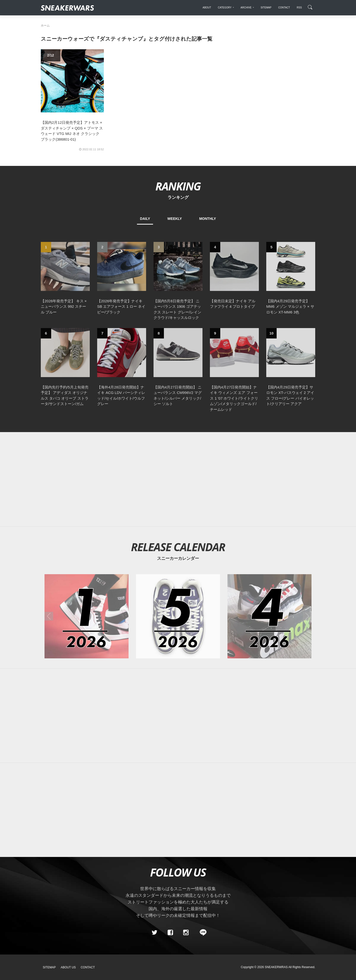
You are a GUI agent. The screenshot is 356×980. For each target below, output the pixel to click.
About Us (68, 967)
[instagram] (186, 932)
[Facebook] (170, 932)
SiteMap (49, 967)
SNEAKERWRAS (276, 967)
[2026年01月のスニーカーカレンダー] (87, 616)
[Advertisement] (178, 479)
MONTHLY (208, 219)
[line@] (201, 932)
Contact (88, 967)
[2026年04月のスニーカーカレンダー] (269, 616)
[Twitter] (155, 932)
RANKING (178, 186)
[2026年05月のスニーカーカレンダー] (178, 616)
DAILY (145, 219)
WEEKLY (175, 219)
